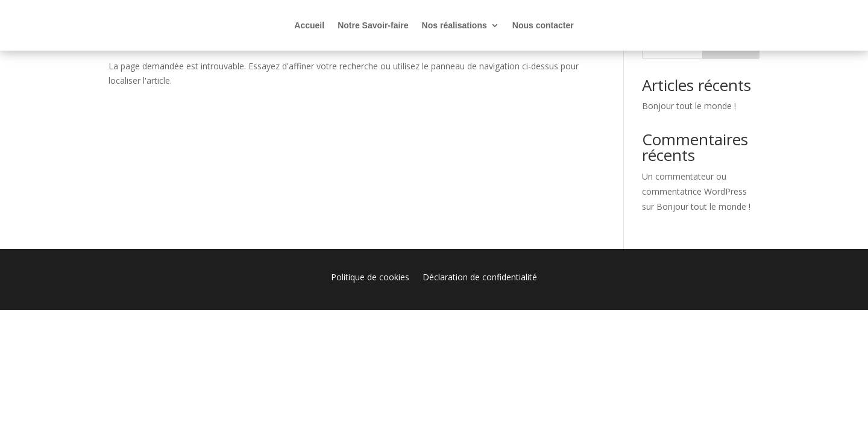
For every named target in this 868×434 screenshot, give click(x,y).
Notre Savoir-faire (373, 26)
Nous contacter (543, 26)
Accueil (309, 26)
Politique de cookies (370, 278)
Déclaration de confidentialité (480, 278)
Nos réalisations (454, 26)
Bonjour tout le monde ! (689, 106)
